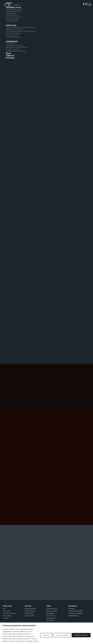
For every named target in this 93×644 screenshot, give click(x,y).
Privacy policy (7, 616)
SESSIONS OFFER (13, 7)
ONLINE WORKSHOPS (14, 46)
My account (7, 611)
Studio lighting (13, 49)
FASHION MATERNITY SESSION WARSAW (21, 31)
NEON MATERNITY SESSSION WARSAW (20, 28)
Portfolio (11, 25)
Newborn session (14, 11)
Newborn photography (16, 51)
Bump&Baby (11, 13)
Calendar (10, 44)
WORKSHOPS (12, 41)
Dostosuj (46, 635)
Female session (13, 19)
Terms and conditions (10, 613)
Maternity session (14, 10)
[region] (46, 633)
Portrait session (13, 17)
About (9, 3)
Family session (12, 15)
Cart (4, 609)
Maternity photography (16, 47)
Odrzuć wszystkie (62, 635)
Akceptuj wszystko (81, 635)
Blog (8, 53)
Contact (10, 56)
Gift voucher (12, 21)
